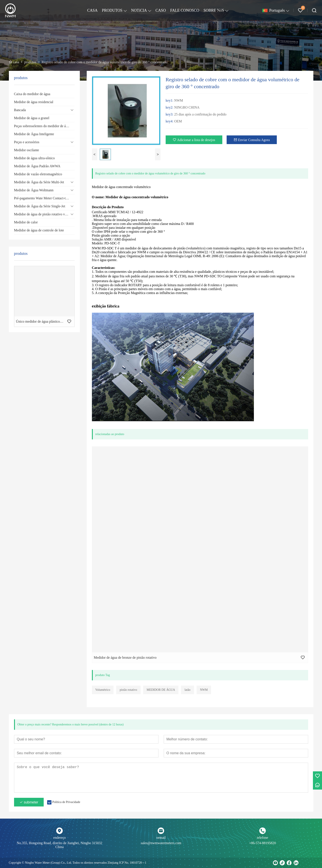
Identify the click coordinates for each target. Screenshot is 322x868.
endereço (59, 838)
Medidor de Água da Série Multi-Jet (39, 182)
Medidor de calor (26, 222)
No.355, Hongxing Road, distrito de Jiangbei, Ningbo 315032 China (60, 845)
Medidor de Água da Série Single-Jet (40, 206)
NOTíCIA (139, 10)
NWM (204, 690)
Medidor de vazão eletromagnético (38, 174)
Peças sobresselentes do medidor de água (42, 126)
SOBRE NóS (214, 10)
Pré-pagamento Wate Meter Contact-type (42, 198)
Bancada (20, 110)
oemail (161, 838)
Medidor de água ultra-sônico (34, 158)
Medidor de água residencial (34, 102)
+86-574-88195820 (263, 843)
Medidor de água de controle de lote (39, 230)
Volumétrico (103, 690)
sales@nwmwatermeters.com (161, 843)
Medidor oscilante (27, 150)
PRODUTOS (112, 10)
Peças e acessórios (27, 142)
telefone (263, 838)
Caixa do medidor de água (32, 94)
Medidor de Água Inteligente (34, 134)
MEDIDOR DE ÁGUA (161, 690)
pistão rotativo (128, 690)
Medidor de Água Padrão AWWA (37, 166)
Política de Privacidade (66, 802)
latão (187, 690)
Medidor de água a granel (32, 118)
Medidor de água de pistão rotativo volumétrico (44, 214)
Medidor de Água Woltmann (34, 190)
